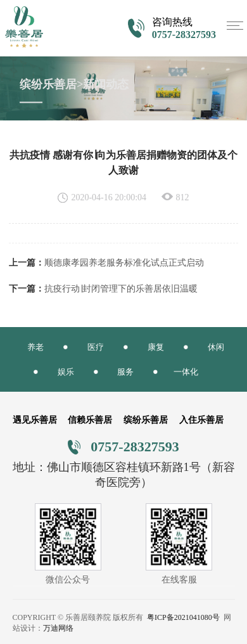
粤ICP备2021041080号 (183, 617)
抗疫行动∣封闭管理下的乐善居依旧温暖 (121, 289)
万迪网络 (58, 628)
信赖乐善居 (90, 420)
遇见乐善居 (35, 420)
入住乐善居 (201, 420)
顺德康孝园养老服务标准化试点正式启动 (124, 263)
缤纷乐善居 (146, 420)
